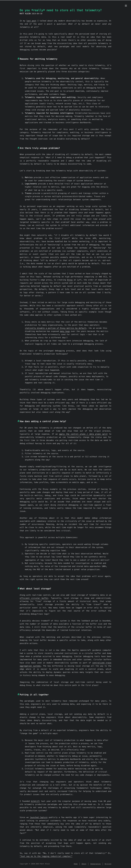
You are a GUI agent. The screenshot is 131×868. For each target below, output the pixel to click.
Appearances (95, 864)
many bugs (65, 331)
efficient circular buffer (34, 598)
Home (76, 864)
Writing (108, 864)
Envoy (70, 280)
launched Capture (39, 817)
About (84, 864)
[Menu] (126, 6)
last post (31, 21)
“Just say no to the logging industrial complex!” (46, 856)
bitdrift (35, 801)
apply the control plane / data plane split (83, 434)
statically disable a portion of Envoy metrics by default (56, 328)
